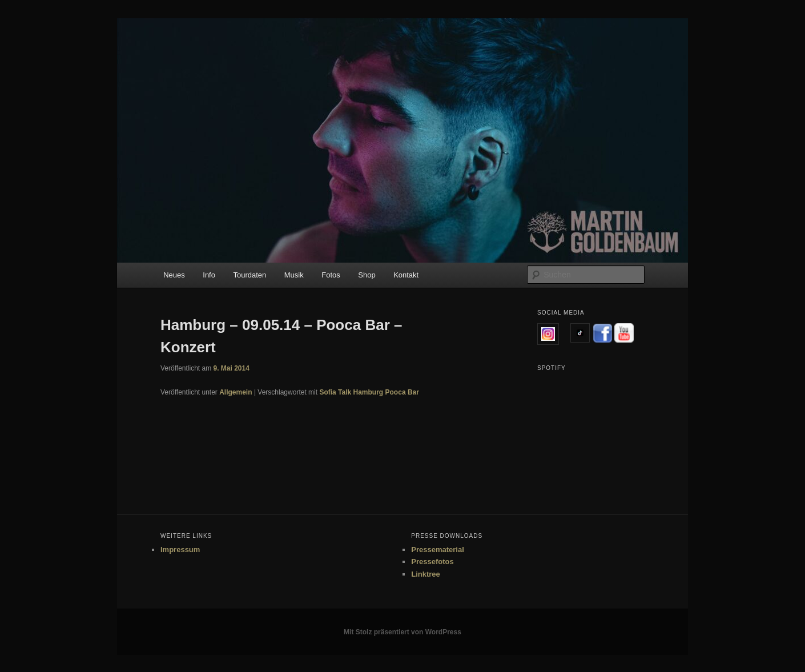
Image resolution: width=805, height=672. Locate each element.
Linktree (426, 574)
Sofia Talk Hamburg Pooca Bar (369, 392)
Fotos (331, 275)
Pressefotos (432, 562)
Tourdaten (249, 275)
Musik (294, 275)
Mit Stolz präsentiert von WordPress (402, 632)
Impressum (180, 550)
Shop (367, 275)
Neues (174, 275)
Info (209, 275)
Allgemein (236, 392)
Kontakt (406, 275)
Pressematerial (438, 550)
